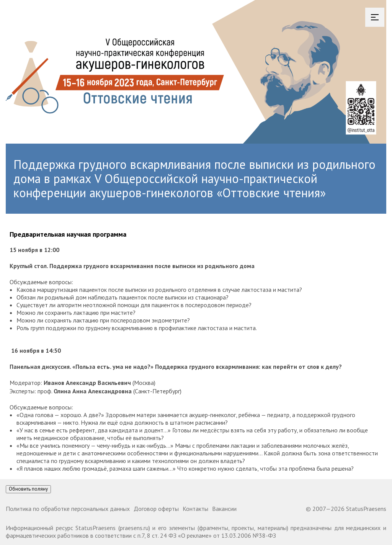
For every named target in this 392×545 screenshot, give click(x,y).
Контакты (195, 509)
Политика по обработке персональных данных (68, 509)
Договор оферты (156, 509)
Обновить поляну (28, 489)
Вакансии (224, 509)
